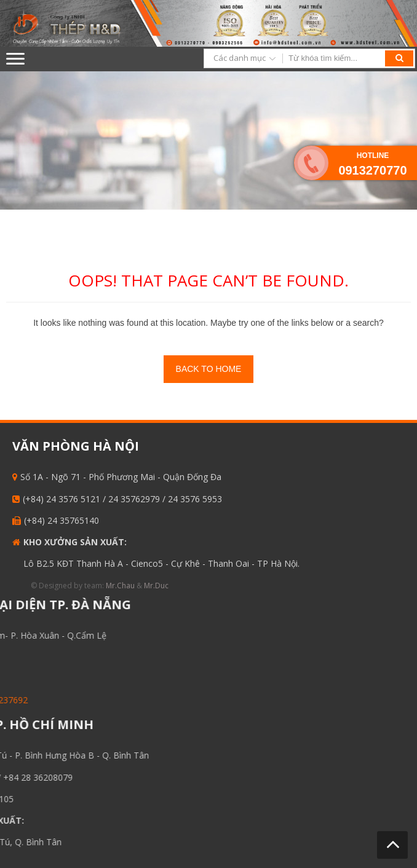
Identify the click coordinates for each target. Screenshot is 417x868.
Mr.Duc (150, 586)
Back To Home (209, 369)
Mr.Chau (114, 586)
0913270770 (372, 170)
